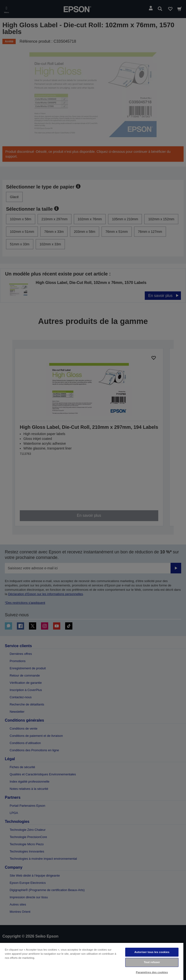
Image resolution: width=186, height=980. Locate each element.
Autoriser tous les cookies (152, 952)
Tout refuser (152, 962)
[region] (92, 961)
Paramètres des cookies (152, 972)
